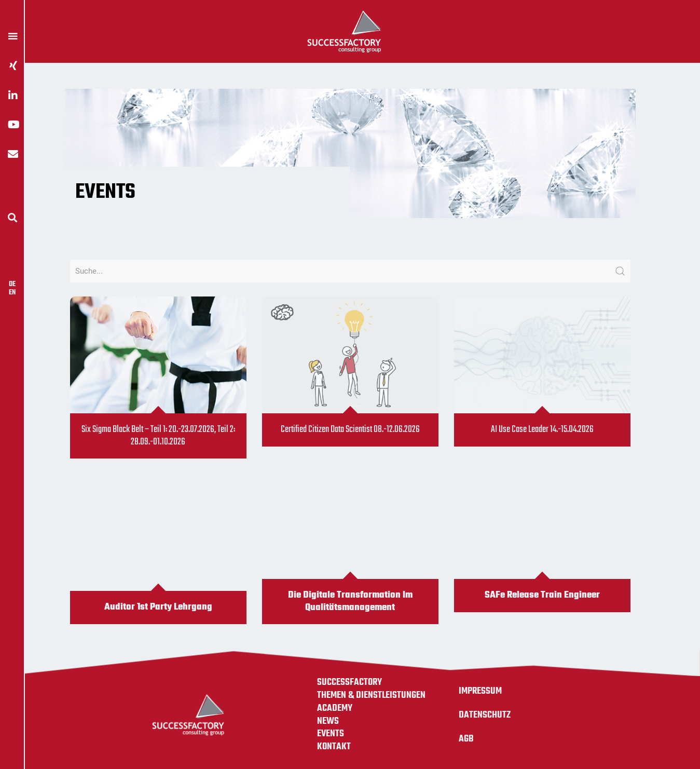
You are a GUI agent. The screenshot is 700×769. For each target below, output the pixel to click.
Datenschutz (485, 715)
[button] (12, 217)
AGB (466, 739)
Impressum (480, 691)
